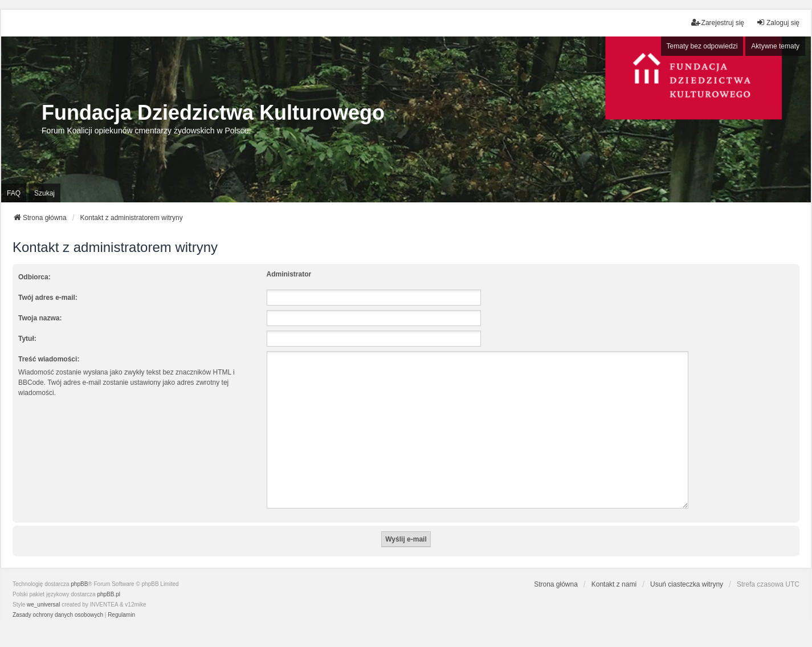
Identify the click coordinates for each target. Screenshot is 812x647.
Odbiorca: (34, 277)
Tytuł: (27, 339)
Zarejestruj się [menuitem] (718, 23)
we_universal (43, 591)
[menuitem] (58, 601)
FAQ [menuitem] (14, 193)
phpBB (79, 570)
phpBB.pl (109, 581)
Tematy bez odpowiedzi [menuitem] (702, 46)
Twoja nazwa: (40, 318)
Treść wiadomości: (49, 359)
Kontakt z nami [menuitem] (614, 571)
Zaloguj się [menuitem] (778, 23)
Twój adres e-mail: (48, 298)
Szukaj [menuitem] (44, 193)
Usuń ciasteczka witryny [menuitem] (687, 571)
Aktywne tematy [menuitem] (775, 46)
